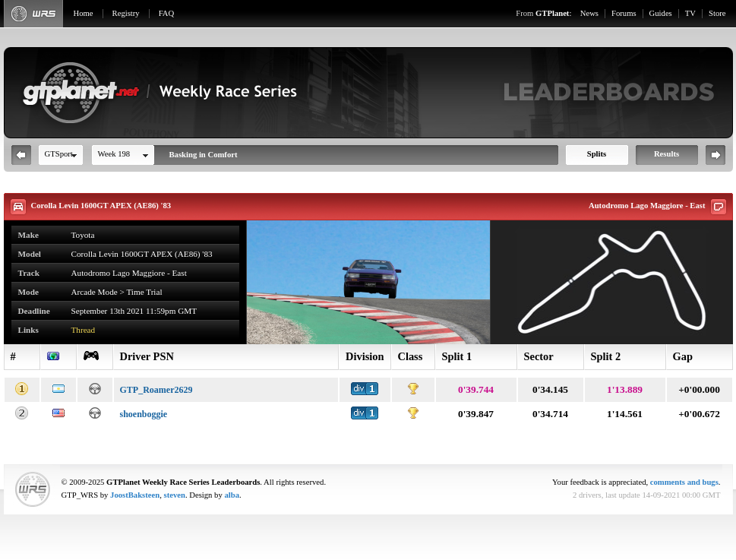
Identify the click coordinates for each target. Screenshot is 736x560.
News (589, 13)
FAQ (167, 13)
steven (175, 495)
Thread (84, 330)
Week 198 (114, 154)
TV (690, 13)
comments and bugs (684, 482)
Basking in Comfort (204, 155)
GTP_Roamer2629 (156, 390)
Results (667, 154)
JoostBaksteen (135, 495)
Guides (661, 13)
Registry (126, 13)
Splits (597, 154)
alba (232, 495)
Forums (624, 13)
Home (84, 13)
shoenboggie (144, 414)
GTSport (59, 154)
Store (717, 13)
